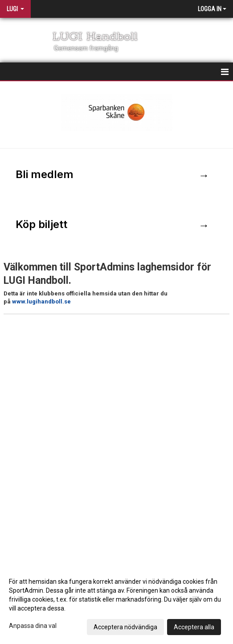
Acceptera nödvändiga (125, 627)
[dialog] (116, 604)
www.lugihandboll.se (41, 301)
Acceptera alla (194, 627)
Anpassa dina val (33, 626)
